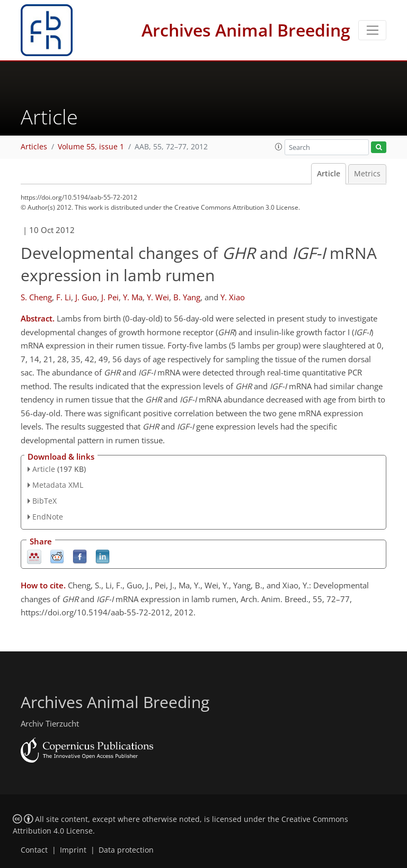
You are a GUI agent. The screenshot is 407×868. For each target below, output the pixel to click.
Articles (34, 147)
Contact (34, 850)
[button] (279, 147)
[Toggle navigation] (372, 30)
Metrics (367, 174)
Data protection (126, 850)
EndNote (48, 517)
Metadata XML (58, 485)
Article (329, 174)
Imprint (73, 850)
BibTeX (45, 501)
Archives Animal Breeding (246, 30)
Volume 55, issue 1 (91, 147)
